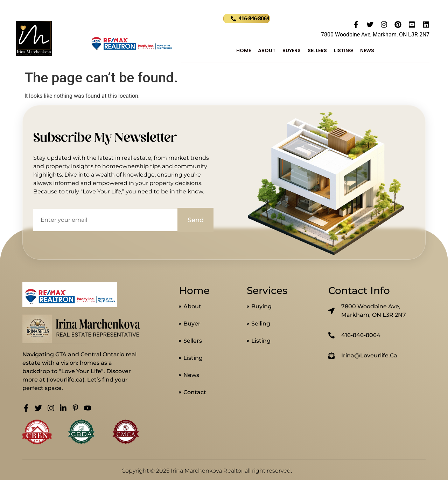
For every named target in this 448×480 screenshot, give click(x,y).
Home (244, 50)
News (367, 50)
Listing (344, 50)
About (267, 50)
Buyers (292, 50)
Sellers (317, 50)
